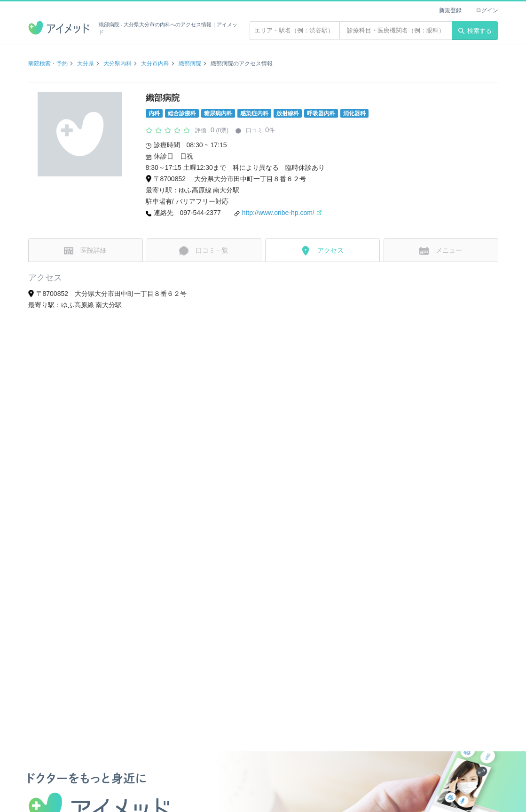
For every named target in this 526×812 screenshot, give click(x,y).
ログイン (487, 10)
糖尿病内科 (218, 113)
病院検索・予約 (48, 64)
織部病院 (190, 64)
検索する (475, 31)
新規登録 (450, 10)
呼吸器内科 (321, 113)
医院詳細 (85, 251)
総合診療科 (182, 113)
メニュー (441, 251)
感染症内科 (254, 113)
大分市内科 (155, 64)
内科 (154, 113)
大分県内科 (118, 64)
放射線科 (288, 113)
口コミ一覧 (204, 251)
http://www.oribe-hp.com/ (282, 213)
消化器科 (354, 113)
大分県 (86, 64)
